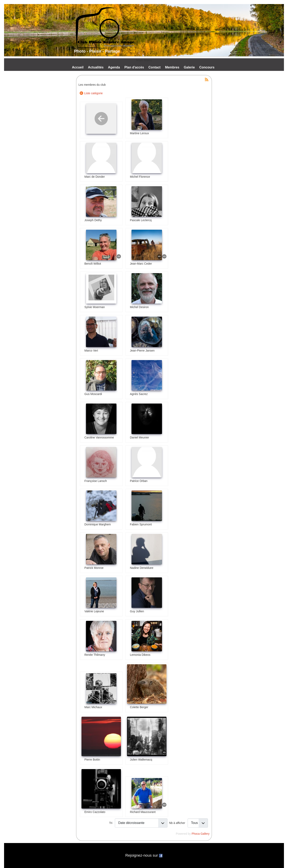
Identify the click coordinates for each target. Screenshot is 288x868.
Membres (172, 67)
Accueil (78, 67)
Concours (207, 67)
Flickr (163, 700)
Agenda (114, 67)
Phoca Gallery (201, 834)
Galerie (189, 67)
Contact (154, 67)
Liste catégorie (93, 93)
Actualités (96, 67)
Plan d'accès (134, 67)
